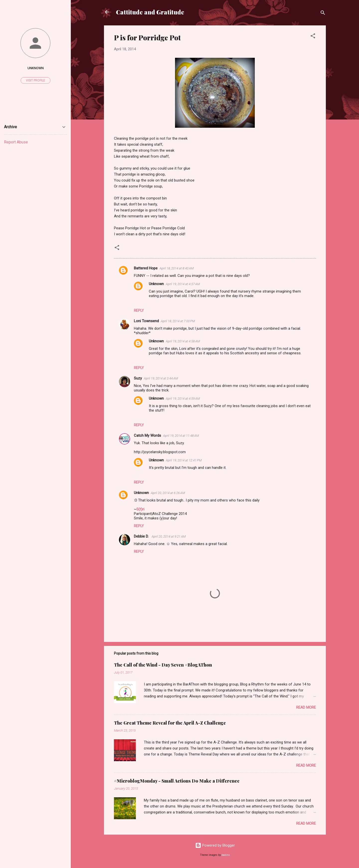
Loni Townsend (146, 321)
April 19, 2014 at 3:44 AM (161, 378)
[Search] (323, 14)
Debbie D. (142, 536)
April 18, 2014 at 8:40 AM (177, 268)
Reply (139, 310)
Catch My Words (147, 435)
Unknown (156, 284)
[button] (313, 37)
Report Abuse (16, 142)
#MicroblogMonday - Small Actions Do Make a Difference (177, 781)
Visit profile (36, 80)
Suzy (138, 378)
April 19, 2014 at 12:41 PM (184, 460)
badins (226, 855)
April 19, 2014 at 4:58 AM (183, 341)
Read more (306, 707)
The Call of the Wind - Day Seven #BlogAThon (163, 665)
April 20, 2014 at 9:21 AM (169, 536)
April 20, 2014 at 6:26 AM (168, 493)
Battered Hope (146, 268)
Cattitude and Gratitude (150, 12)
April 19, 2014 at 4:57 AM (183, 284)
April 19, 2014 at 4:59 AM (183, 399)
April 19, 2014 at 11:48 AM (181, 436)
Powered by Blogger (215, 845)
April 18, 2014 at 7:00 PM (178, 321)
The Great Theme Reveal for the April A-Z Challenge (170, 723)
